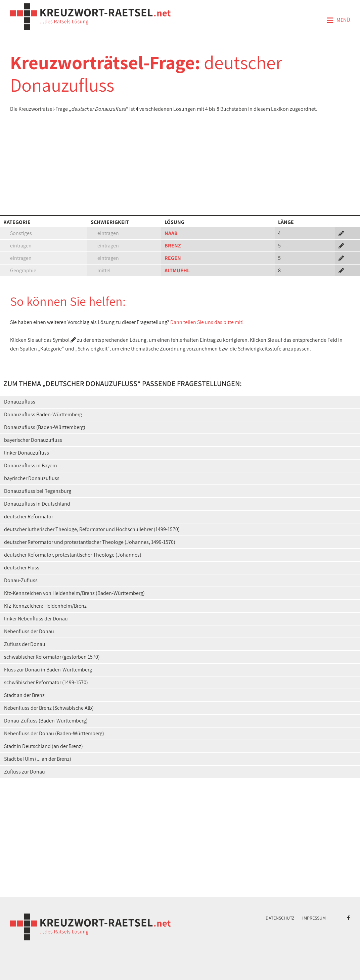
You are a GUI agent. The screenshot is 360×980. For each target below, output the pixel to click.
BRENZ (173, 246)
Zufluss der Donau (25, 644)
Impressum (314, 918)
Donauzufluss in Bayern (31, 465)
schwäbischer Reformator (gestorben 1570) (52, 657)
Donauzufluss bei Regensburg (38, 491)
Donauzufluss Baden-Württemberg (43, 414)
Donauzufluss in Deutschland (37, 504)
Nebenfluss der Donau (29, 631)
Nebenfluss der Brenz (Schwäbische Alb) (49, 708)
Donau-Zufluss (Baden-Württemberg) (46, 721)
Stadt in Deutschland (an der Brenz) (43, 746)
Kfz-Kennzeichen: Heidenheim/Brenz (45, 606)
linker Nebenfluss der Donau (36, 619)
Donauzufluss (20, 402)
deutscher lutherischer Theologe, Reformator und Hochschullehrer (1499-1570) (92, 529)
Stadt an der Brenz (24, 695)
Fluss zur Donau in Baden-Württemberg (48, 670)
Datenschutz (280, 918)
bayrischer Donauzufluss (32, 478)
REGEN (173, 258)
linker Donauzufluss (27, 453)
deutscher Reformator (29, 517)
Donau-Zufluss (21, 580)
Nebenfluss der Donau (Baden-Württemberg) (54, 733)
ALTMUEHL (177, 270)
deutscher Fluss (22, 568)
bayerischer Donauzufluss (33, 440)
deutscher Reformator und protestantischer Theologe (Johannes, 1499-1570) (90, 542)
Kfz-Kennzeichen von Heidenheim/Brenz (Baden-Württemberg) (74, 593)
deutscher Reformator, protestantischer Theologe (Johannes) (73, 555)
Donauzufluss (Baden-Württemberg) (45, 427)
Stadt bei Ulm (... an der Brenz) (38, 759)
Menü (338, 20)
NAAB (171, 233)
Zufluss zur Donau (25, 772)
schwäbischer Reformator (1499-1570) (46, 682)
